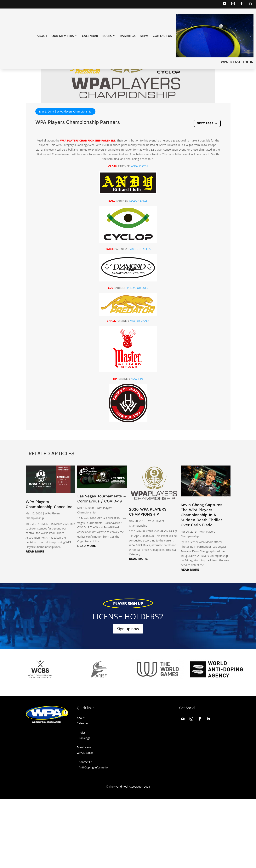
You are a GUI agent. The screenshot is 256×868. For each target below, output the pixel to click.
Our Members (63, 36)
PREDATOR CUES (137, 357)
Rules (107, 36)
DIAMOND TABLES (139, 318)
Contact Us (162, 36)
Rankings (128, 36)
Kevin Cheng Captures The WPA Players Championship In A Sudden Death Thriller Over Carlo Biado (202, 584)
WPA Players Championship (74, 180)
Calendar (90, 36)
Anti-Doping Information (94, 836)
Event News (84, 816)
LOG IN (248, 62)
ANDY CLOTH (139, 235)
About (42, 36)
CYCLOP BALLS (138, 269)
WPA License (231, 62)
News (144, 36)
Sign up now (128, 698)
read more (35, 620)
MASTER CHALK (139, 389)
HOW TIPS (137, 447)
